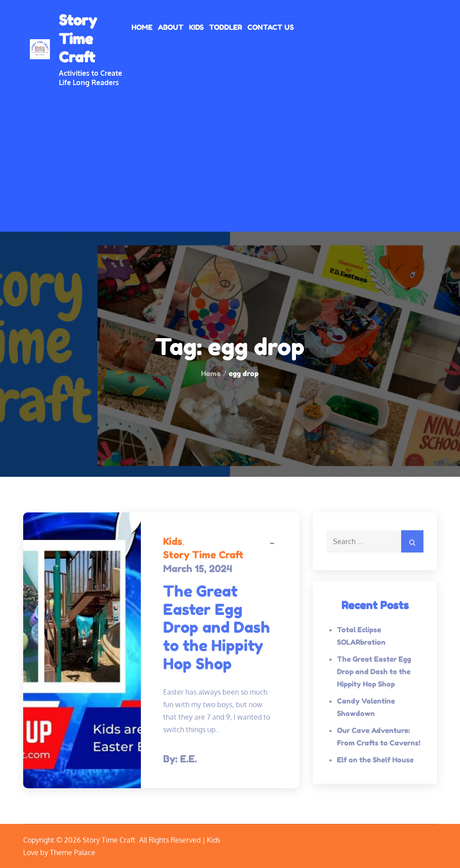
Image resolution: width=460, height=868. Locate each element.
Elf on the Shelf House (375, 760)
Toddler (226, 27)
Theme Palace (73, 852)
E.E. (189, 759)
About (171, 27)
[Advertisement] (230, 154)
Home (142, 27)
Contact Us (271, 27)
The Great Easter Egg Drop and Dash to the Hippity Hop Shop (217, 627)
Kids (196, 27)
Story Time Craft (78, 39)
